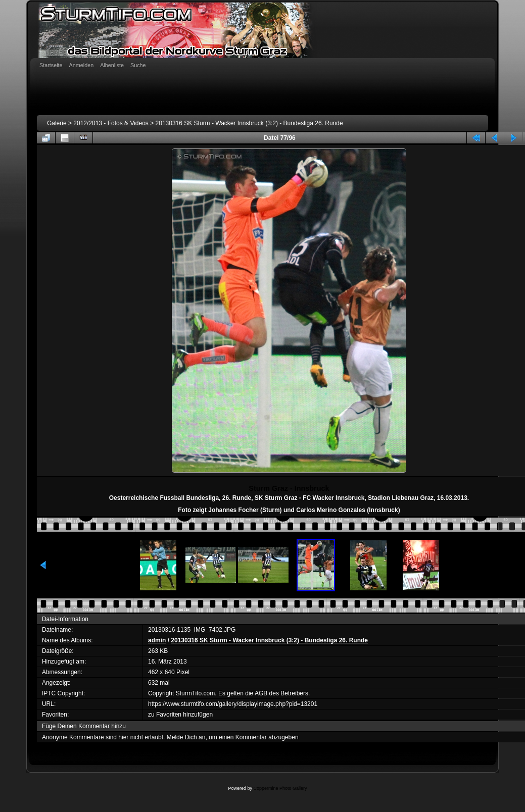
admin (157, 640)
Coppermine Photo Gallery (280, 788)
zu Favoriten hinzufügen (180, 715)
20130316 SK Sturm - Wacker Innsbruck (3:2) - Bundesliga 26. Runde (249, 123)
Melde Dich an (186, 737)
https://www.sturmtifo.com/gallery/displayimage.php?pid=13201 (233, 704)
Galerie (57, 123)
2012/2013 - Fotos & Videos (111, 123)
